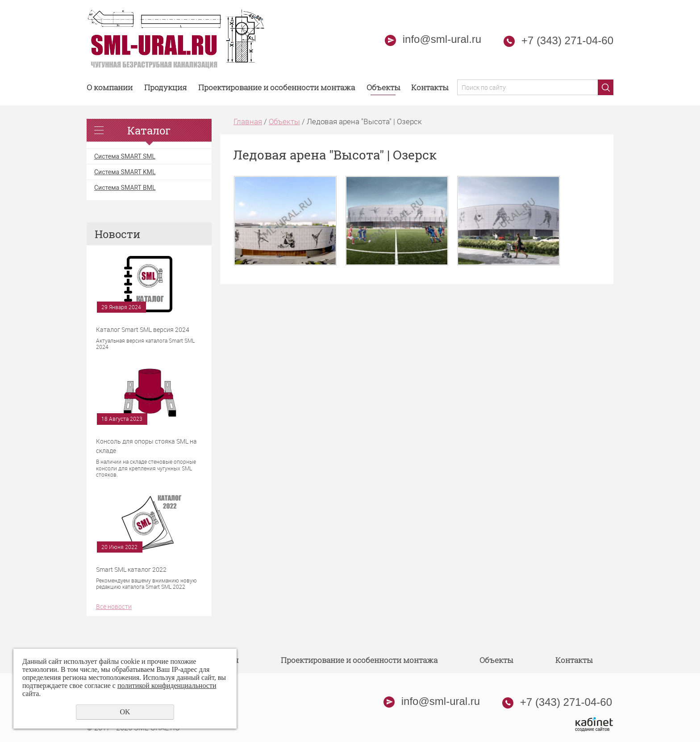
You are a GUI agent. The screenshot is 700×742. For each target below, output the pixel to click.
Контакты (430, 87)
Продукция (166, 87)
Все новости (114, 606)
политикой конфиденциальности (167, 685)
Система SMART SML (125, 156)
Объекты (383, 87)
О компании (110, 87)
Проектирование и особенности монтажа (277, 87)
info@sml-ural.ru (433, 39)
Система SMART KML (125, 172)
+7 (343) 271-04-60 (567, 40)
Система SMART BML (125, 188)
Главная (248, 121)
